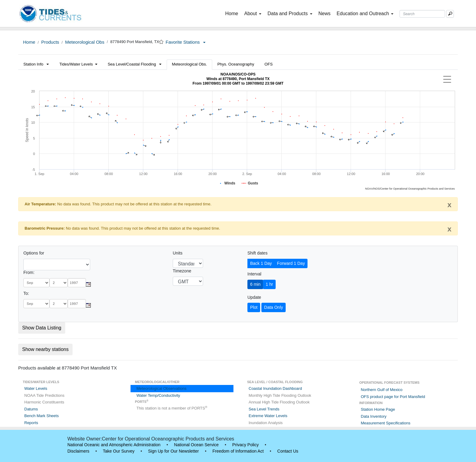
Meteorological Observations (162, 388)
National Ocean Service (196, 445)
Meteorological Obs (85, 42)
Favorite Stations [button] (185, 42)
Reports (31, 423)
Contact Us (288, 451)
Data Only (274, 307)
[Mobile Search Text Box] (450, 14)
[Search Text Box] (422, 14)
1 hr (269, 284)
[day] (59, 283)
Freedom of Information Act (238, 451)
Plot (254, 307)
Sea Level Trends (264, 409)
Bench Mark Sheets (41, 416)
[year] (77, 283)
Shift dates (257, 253)
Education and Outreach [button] (365, 13)
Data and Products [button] (290, 13)
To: (26, 293)
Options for (34, 253)
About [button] (253, 13)
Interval (254, 274)
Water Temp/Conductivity (158, 395)
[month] (36, 283)
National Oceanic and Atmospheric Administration (114, 445)
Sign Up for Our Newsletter (173, 451)
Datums (31, 409)
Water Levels (36, 388)
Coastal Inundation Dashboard (275, 388)
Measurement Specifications (386, 423)
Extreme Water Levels (268, 416)
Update (254, 297)
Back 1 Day (261, 263)
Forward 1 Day (291, 263)
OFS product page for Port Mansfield (393, 397)
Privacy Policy (245, 445)
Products (50, 42)
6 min (255, 284)
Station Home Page (378, 409)
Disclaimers (78, 451)
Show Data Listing (42, 328)
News (325, 13)
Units (178, 253)
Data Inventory (374, 416)
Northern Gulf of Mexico (382, 390)
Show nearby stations (45, 349)
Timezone (182, 271)
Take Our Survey (119, 451)
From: (29, 272)
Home (233, 13)
